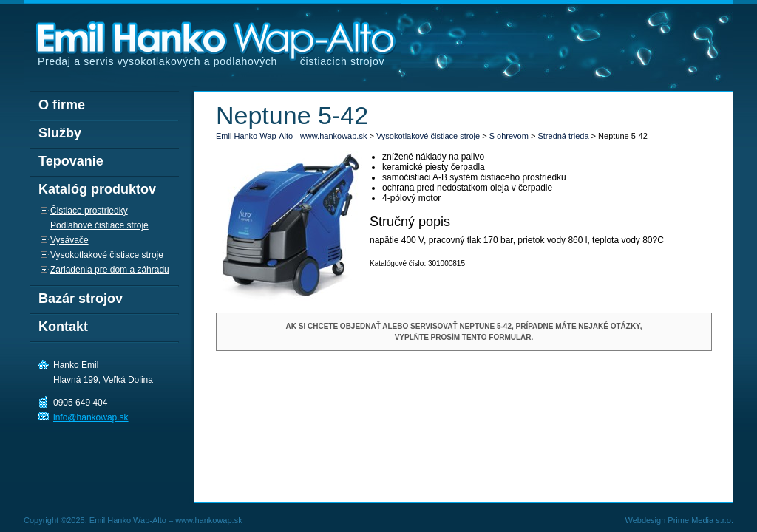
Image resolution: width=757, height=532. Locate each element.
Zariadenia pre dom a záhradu (110, 270)
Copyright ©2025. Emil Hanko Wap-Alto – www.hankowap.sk (133, 520)
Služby (60, 133)
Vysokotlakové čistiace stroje (428, 136)
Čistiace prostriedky (89, 211)
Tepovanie (71, 161)
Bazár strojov (81, 299)
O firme (62, 105)
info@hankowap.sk (91, 417)
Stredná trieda (563, 136)
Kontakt (63, 327)
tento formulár (497, 337)
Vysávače (69, 240)
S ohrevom (509, 136)
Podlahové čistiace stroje (99, 225)
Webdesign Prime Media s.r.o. (679, 520)
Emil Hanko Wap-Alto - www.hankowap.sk (291, 136)
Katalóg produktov (97, 189)
